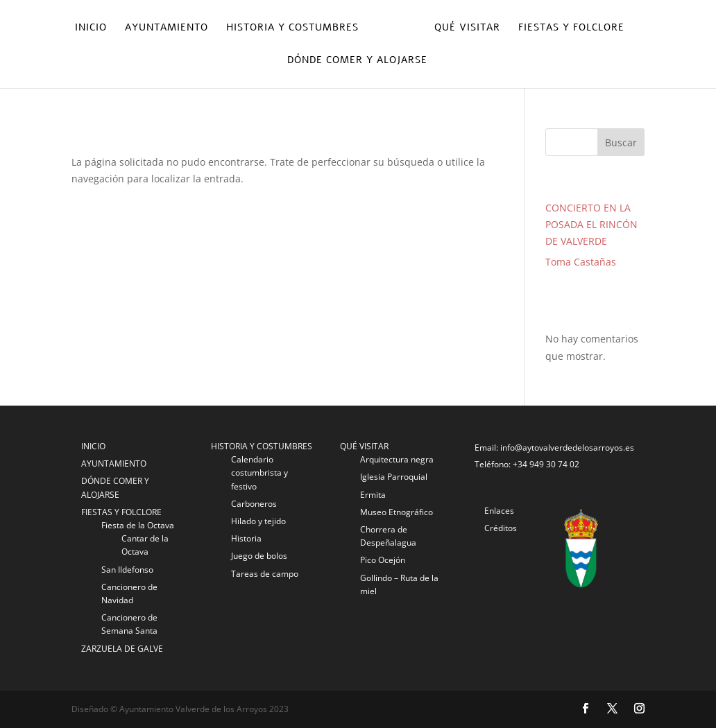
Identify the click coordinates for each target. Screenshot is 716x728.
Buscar (621, 142)
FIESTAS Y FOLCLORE (121, 512)
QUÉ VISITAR (364, 446)
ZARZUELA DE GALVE (122, 649)
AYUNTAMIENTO (114, 463)
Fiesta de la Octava (138, 525)
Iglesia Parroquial (394, 477)
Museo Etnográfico (397, 512)
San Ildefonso (127, 570)
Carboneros (254, 504)
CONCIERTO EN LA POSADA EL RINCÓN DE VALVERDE (591, 224)
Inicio (91, 28)
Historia (246, 538)
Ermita (373, 495)
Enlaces (499, 511)
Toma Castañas (581, 262)
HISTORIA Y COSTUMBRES (262, 446)
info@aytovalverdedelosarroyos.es (567, 448)
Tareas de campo (265, 574)
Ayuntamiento (167, 28)
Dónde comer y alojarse (357, 61)
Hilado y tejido (258, 521)
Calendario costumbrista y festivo (259, 473)
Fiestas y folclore (571, 28)
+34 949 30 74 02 (546, 464)
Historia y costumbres (292, 28)
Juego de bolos (259, 556)
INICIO (93, 446)
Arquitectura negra (397, 459)
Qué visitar (467, 28)
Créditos (501, 528)
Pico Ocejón (383, 560)
